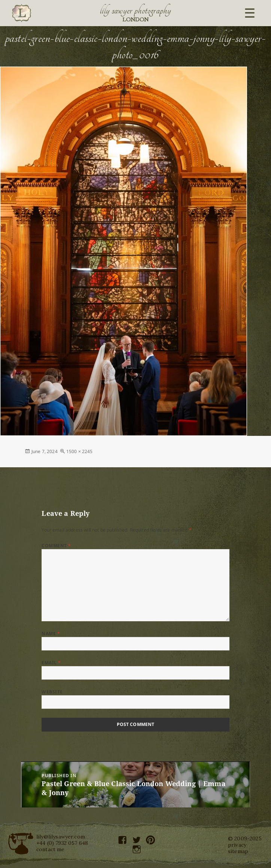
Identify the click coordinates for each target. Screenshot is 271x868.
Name (51, 633)
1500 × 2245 (80, 451)
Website (52, 692)
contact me (51, 849)
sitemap (238, 851)
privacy (237, 845)
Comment (56, 546)
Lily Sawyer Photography (135, 10)
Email (51, 663)
